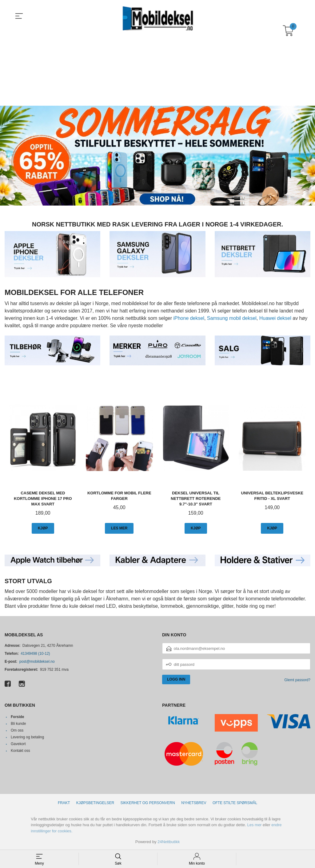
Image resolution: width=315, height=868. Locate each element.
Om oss (17, 730)
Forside (17, 717)
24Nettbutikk (169, 841)
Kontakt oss (20, 750)
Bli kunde (18, 723)
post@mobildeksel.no (37, 661)
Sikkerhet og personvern (148, 803)
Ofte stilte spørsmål (235, 803)
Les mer (254, 825)
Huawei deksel (275, 318)
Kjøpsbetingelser (95, 803)
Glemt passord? (297, 680)
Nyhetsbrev (194, 803)
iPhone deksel (189, 318)
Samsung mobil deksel (232, 318)
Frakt (64, 803)
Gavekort (18, 744)
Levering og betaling (27, 737)
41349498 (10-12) (35, 653)
